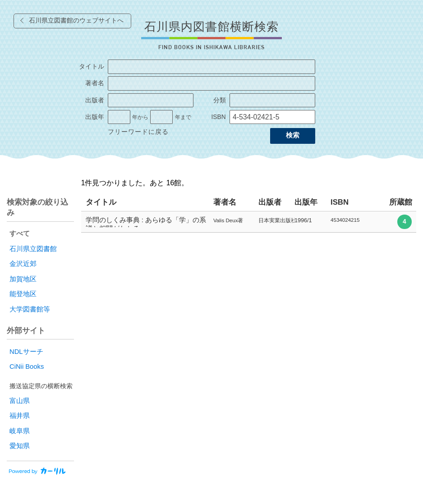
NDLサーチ (26, 352)
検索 (293, 135)
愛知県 (20, 446)
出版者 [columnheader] (270, 202)
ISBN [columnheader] (340, 202)
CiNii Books (27, 367)
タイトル (92, 66)
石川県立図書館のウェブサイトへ (76, 21)
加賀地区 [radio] (23, 279)
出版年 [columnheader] (306, 202)
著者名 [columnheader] (225, 202)
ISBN (218, 117)
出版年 (95, 117)
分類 (220, 100)
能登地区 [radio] (23, 294)
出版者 (95, 100)
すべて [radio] (20, 234)
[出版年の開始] (119, 117)
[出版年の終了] (161, 117)
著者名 (95, 83)
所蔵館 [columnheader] (401, 202)
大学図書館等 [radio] (30, 309)
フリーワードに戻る (138, 132)
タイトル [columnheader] (101, 202)
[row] (249, 222)
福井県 (20, 416)
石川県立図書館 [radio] (33, 249)
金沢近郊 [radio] (23, 264)
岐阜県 (20, 431)
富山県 (20, 401)
